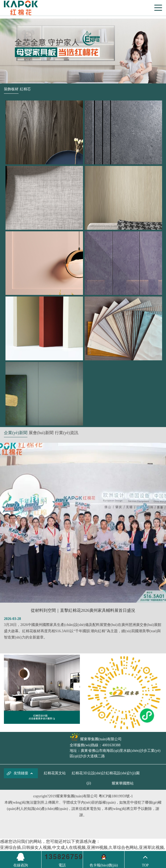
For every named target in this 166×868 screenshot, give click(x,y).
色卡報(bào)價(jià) (104, 865)
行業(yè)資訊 (67, 433)
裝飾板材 (11, 89)
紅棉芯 (25, 89)
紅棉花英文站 (55, 773)
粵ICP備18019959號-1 (116, 796)
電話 (62, 865)
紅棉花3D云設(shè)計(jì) (89, 778)
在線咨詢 (21, 859)
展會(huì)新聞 (41, 433)
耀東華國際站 (123, 783)
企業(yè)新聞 (16, 433)
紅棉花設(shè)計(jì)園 (123, 773)
